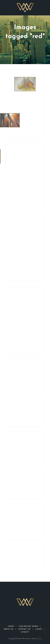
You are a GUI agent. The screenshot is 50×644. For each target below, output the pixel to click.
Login (39, 629)
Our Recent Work (28, 626)
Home (11, 626)
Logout (25, 632)
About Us (8, 629)
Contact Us (24, 629)
